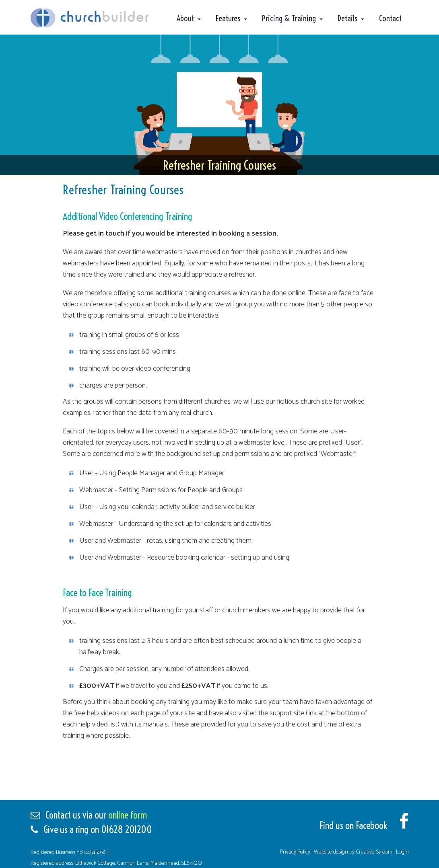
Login (402, 852)
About (185, 18)
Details (347, 18)
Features (228, 18)
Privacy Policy (296, 852)
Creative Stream (374, 852)
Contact (390, 18)
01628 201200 (127, 829)
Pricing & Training (289, 18)
